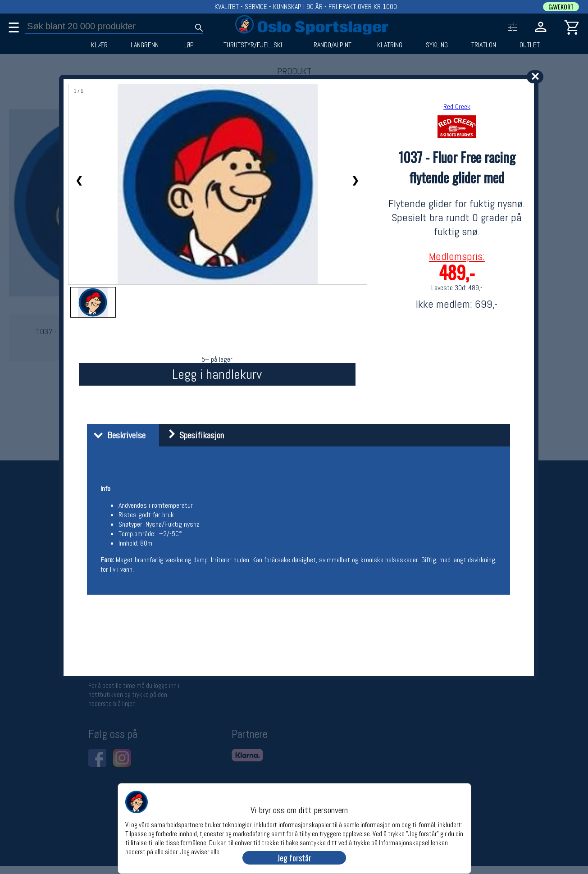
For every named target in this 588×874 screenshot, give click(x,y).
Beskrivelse (117, 435)
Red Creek (457, 107)
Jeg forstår (294, 858)
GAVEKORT (561, 7)
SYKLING (437, 45)
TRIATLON (484, 45)
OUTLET (530, 45)
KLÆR (99, 45)
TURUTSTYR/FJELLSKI (253, 45)
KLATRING (390, 45)
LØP (189, 45)
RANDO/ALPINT (333, 45)
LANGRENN (145, 45)
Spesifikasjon (193, 435)
